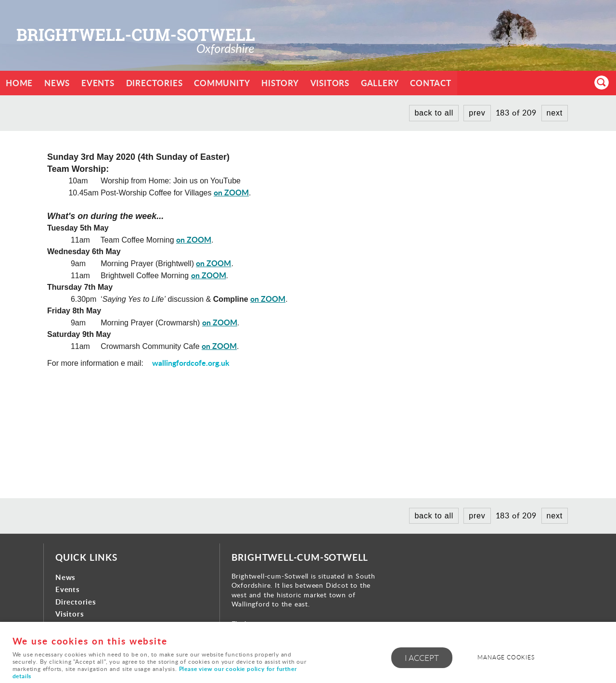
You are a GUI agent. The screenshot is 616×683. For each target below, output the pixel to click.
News (57, 83)
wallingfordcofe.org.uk (191, 363)
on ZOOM (231, 192)
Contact (432, 83)
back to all (434, 113)
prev (477, 113)
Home (19, 83)
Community (222, 83)
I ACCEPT (422, 658)
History (281, 83)
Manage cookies (506, 657)
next (555, 113)
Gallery (380, 83)
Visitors (330, 83)
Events (98, 83)
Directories (154, 83)
